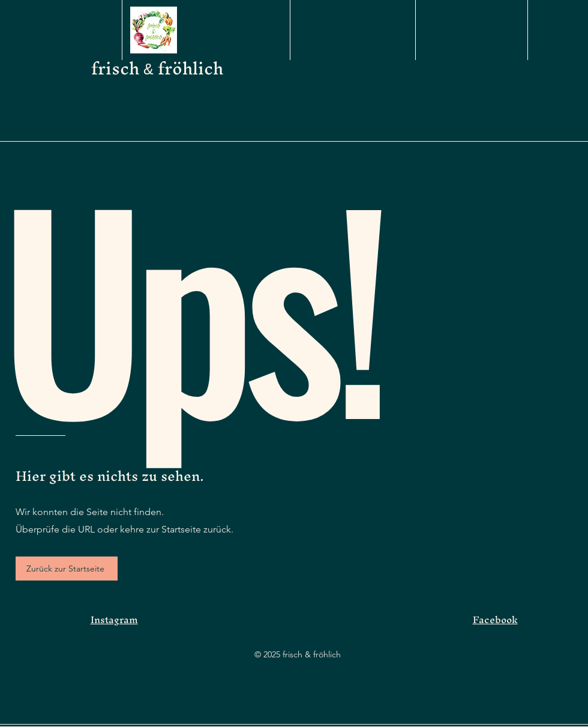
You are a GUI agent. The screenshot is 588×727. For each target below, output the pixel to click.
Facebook (495, 620)
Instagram (114, 620)
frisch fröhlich (157, 68)
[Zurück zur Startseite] (67, 569)
